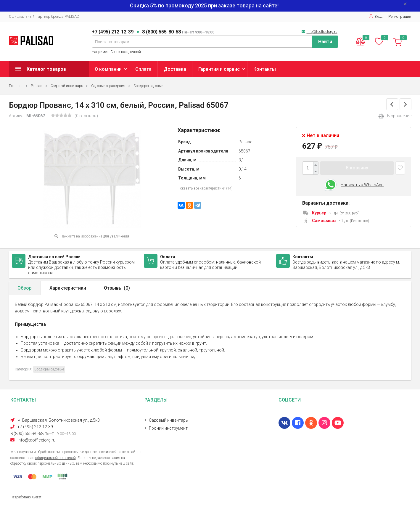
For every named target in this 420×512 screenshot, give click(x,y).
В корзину (357, 168)
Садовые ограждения (108, 86)
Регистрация (400, 16)
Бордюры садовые (148, 86)
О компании (108, 69)
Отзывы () (117, 288)
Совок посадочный (126, 52)
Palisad (37, 86)
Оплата (143, 69)
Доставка (175, 69)
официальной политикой (55, 458)
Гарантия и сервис (219, 69)
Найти (325, 42)
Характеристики (68, 288)
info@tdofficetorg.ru (322, 32)
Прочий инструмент (168, 428)
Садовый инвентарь (67, 86)
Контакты (265, 69)
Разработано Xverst (26, 497)
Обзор (25, 288)
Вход (376, 16)
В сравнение (395, 116)
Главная (16, 86)
